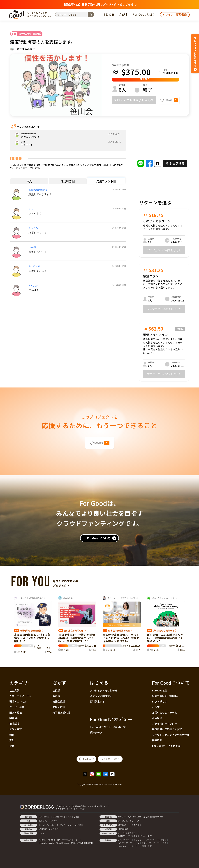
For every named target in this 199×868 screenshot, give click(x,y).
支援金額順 (59, 701)
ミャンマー (138, 840)
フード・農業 (17, 707)
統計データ (96, 732)
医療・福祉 (16, 712)
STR (31, 209)
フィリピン (135, 843)
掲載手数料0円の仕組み (165, 696)
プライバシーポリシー (164, 723)
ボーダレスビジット (65, 825)
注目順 (56, 690)
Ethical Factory (62, 843)
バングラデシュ (125, 840)
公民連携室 (123, 829)
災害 (12, 746)
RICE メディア (125, 817)
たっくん (33, 228)
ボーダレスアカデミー (128, 833)
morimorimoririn (38, 190)
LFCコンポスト (59, 817)
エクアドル (162, 840)
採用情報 (157, 740)
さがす (124, 15)
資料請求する (97, 701)
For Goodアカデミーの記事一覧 (108, 727)
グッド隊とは (160, 701)
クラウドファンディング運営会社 (171, 735)
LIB (59, 840)
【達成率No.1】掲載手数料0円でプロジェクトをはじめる (99, 4)
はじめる (109, 15)
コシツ (42, 833)
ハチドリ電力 (73, 817)
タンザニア (123, 843)
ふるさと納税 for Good (153, 817)
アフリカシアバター (71, 840)
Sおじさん (34, 285)
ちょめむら (34, 266)
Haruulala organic (46, 843)
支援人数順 (59, 707)
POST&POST (45, 817)
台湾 (150, 846)
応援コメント (106, 181)
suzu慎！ (33, 247)
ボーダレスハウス (46, 825)
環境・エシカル (18, 701)
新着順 (56, 696)
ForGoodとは (160, 690)
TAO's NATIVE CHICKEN (82, 843)
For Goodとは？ (144, 15)
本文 (29, 181)
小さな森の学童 (135, 825)
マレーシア (162, 843)
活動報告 (68, 181)
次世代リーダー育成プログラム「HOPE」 (136, 836)
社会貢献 (14, 690)
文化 (12, 740)
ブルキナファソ (148, 843)
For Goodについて (99, 538)
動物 (12, 735)
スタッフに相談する (101, 696)
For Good (137, 817)
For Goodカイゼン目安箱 (166, 746)
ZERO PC (43, 821)
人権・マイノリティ (20, 696)
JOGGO (51, 840)
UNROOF (43, 829)
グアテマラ (150, 840)
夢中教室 (122, 825)
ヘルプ (156, 707)
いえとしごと (55, 829)
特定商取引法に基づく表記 (167, 729)
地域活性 (14, 723)
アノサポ (53, 821)
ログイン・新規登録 (175, 15)
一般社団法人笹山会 (25, 49)
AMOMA (42, 840)
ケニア (131, 846)
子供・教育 (16, 729)
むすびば (79, 825)
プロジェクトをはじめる (104, 690)
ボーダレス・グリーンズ (129, 821)
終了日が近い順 (61, 712)
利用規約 (157, 718)
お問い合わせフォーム (164, 712)
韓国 (144, 846)
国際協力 (14, 718)
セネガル (122, 846)
